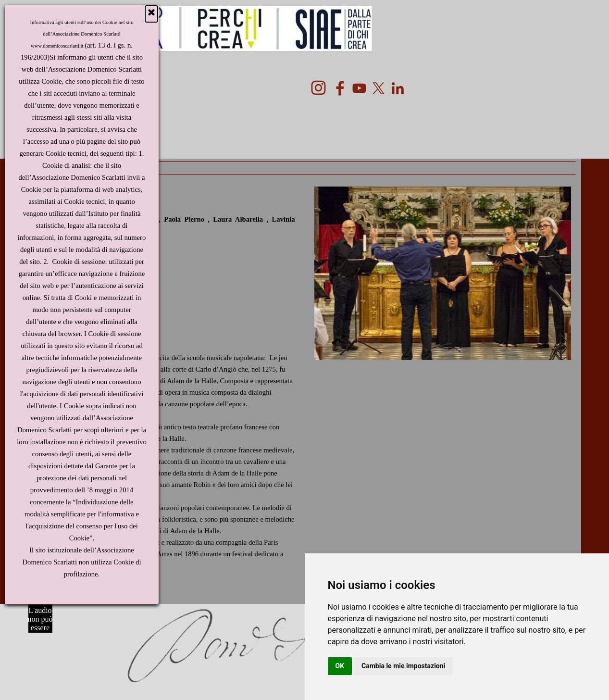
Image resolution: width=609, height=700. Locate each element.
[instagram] (318, 88)
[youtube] (359, 88)
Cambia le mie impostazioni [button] (403, 666)
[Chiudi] (151, 14)
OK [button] (340, 666)
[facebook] (340, 88)
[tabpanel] (167, 390)
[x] (379, 88)
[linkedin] (398, 88)
